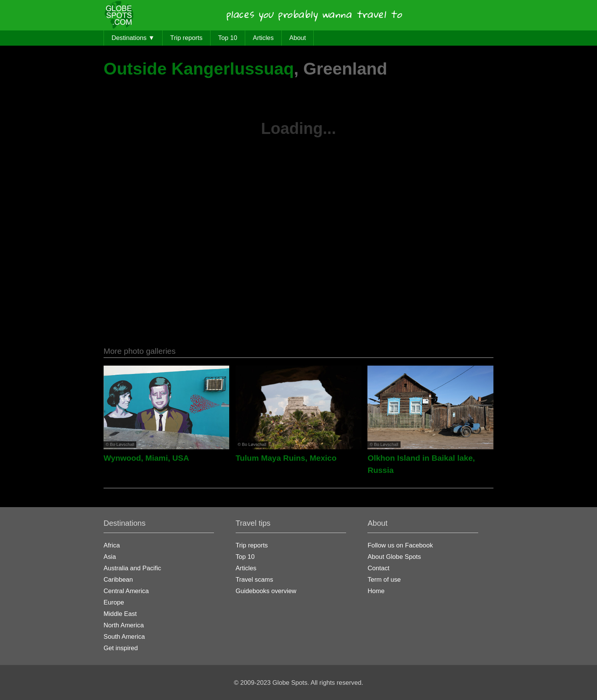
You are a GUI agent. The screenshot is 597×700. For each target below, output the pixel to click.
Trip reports (186, 38)
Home (376, 591)
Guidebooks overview (266, 591)
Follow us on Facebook (400, 545)
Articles (263, 38)
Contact (378, 568)
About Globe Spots (394, 557)
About (298, 38)
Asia (110, 557)
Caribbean (118, 580)
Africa (112, 545)
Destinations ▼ (133, 38)
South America (124, 637)
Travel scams (255, 580)
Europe (114, 602)
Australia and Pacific (132, 568)
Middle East (120, 614)
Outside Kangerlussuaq (199, 69)
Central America (126, 591)
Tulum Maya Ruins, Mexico (286, 458)
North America (124, 625)
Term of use (384, 580)
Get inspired (121, 648)
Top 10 (228, 38)
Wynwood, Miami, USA (146, 458)
